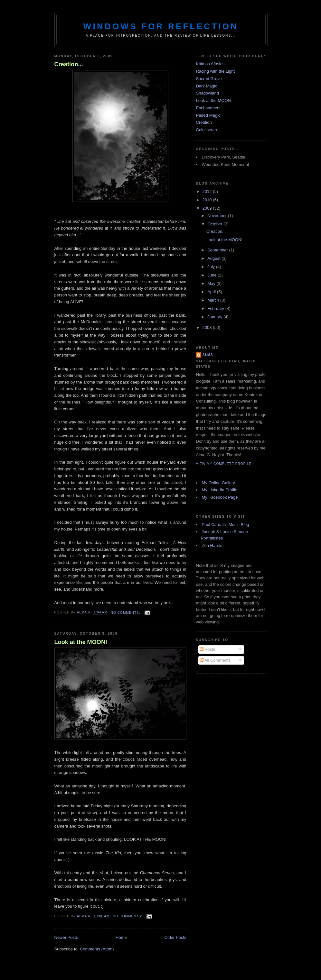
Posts (207, 649)
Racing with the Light (216, 71)
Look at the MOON (213, 100)
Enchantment (208, 108)
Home (121, 937)
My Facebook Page (220, 497)
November (218, 216)
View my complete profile (224, 464)
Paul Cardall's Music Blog (226, 525)
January (215, 317)
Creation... (69, 64)
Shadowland (208, 93)
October (215, 224)
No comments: (126, 613)
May (212, 283)
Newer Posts (66, 937)
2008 (208, 327)
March (214, 300)
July (212, 267)
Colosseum (207, 130)
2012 (208, 191)
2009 (208, 208)
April (212, 292)
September (218, 250)
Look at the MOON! (81, 642)
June (212, 275)
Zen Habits (212, 545)
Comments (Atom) (97, 949)
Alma (208, 355)
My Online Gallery (218, 483)
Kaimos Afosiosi (211, 64)
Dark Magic (207, 86)
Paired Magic (208, 115)
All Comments (215, 660)
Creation (204, 122)
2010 (208, 200)
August (214, 258)
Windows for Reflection (161, 26)
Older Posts (175, 937)
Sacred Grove (209, 79)
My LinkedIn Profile (220, 490)
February (216, 309)
